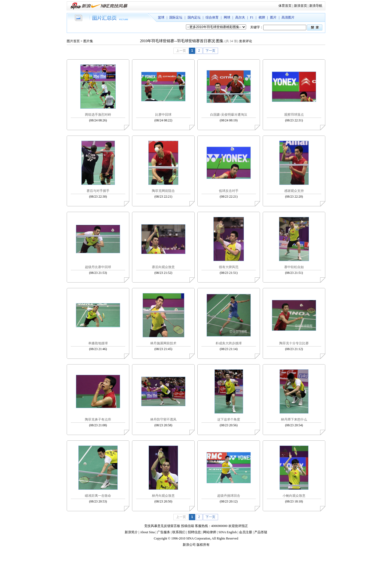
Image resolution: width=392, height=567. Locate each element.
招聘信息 (194, 532)
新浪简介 (131, 532)
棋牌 (262, 17)
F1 (252, 17)
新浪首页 (301, 6)
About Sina (147, 532)
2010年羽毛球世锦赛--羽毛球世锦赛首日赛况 (177, 41)
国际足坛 (176, 17)
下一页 (210, 51)
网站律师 (210, 532)
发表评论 (246, 41)
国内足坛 (194, 17)
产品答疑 (261, 532)
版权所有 (203, 545)
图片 (273, 17)
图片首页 (73, 41)
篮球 (161, 17)
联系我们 (179, 532)
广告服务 (164, 532)
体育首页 (285, 6)
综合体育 (212, 17)
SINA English (227, 532)
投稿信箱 (188, 526)
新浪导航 (316, 6)
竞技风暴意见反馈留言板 (162, 526)
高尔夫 (240, 17)
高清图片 (288, 17)
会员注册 (246, 532)
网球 (227, 17)
